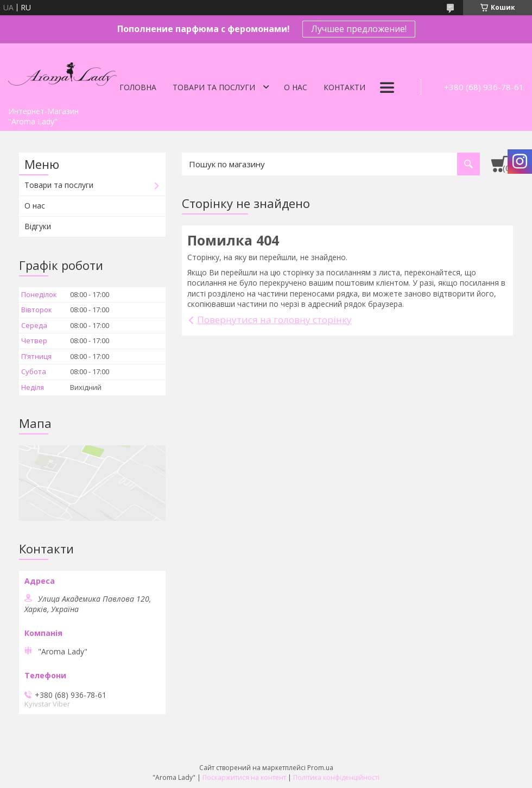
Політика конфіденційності (336, 777)
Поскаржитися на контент (244, 777)
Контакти (344, 87)
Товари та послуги (214, 87)
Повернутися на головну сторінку (274, 320)
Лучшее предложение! (359, 29)
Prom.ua (320, 768)
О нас (296, 87)
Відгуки (38, 226)
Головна (138, 87)
